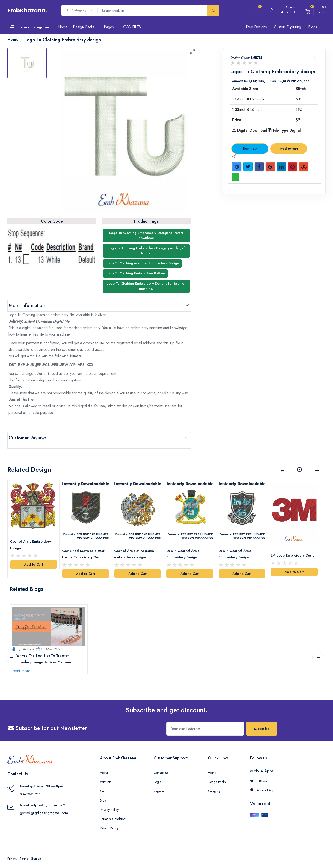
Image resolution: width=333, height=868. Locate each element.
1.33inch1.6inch (247, 109)
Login (157, 778)
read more (23, 666)
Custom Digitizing (288, 27)
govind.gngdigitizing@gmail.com (44, 808)
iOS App (259, 777)
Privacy (12, 854)
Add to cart (289, 149)
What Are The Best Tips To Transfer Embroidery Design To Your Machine (43, 654)
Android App (262, 786)
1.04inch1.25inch (248, 99)
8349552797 (30, 789)
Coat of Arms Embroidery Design (32, 538)
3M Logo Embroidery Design (289, 551)
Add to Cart (34, 557)
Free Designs (256, 27)
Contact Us (161, 768)
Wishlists (105, 778)
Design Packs (217, 778)
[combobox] (79, 10)
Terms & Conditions (113, 815)
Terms (24, 854)
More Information (27, 306)
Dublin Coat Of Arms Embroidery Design (184, 546)
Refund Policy (109, 824)
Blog (103, 796)
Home (212, 768)
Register (159, 787)
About (104, 768)
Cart (103, 787)
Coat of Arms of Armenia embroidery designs (135, 546)
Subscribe (262, 724)
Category (214, 787)
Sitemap (36, 854)
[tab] (27, 63)
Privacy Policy (109, 805)
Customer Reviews (28, 438)
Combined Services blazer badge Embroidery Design (85, 546)
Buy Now (250, 149)
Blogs (313, 27)
